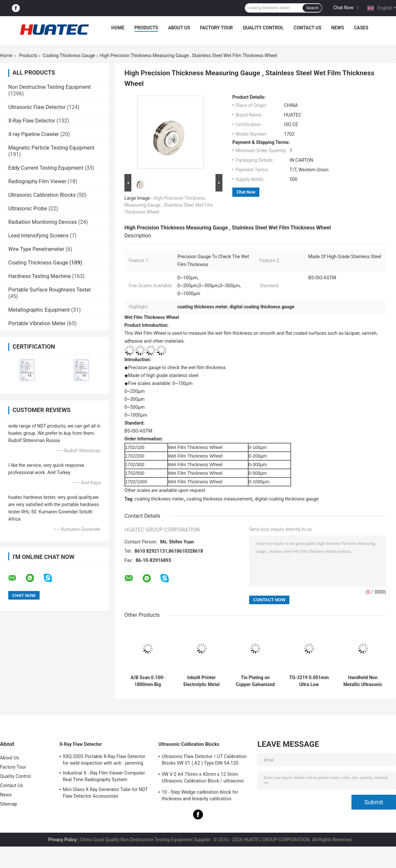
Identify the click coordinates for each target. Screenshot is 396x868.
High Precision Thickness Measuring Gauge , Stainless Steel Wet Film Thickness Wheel (169, 205)
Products (146, 28)
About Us (179, 28)
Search (312, 8)
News (338, 28)
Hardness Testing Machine (39, 276)
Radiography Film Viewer (37, 181)
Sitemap (9, 804)
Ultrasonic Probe (28, 208)
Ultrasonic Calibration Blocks (42, 195)
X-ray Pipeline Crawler (34, 134)
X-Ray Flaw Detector (32, 121)
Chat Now (343, 8)
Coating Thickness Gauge (69, 55)
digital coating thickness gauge (287, 499)
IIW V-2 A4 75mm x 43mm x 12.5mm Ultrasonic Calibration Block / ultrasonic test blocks (203, 779)
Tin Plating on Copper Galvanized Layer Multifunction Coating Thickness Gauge (255, 681)
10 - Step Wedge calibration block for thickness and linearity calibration (200, 795)
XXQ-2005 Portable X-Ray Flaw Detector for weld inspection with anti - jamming (104, 760)
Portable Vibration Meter (37, 323)
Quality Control (263, 28)
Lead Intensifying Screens (38, 236)
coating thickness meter (159, 499)
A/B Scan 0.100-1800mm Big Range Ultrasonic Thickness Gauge (148, 681)
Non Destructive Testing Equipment (49, 87)
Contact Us (307, 28)
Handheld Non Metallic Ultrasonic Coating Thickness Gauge (363, 681)
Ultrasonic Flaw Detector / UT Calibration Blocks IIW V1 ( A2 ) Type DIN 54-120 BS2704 (204, 761)
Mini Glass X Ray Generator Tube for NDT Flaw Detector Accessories (105, 793)
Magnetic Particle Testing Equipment (51, 148)
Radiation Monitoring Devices (43, 222)
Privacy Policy (62, 840)
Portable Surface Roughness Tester (50, 290)
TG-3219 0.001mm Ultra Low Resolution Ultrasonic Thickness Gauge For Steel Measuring (309, 681)
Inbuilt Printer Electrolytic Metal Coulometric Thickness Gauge (202, 681)
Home (118, 28)
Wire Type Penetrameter (36, 249)
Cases (361, 28)
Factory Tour (216, 28)
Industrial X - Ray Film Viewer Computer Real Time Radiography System (104, 776)
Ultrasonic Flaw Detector (37, 107)
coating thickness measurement (219, 499)
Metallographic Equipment (39, 310)
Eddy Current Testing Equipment (46, 168)
